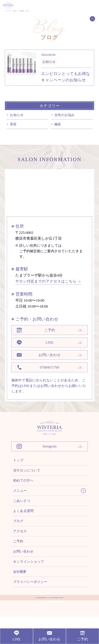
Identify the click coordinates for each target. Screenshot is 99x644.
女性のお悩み (66, 116)
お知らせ (18, 116)
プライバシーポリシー (32, 608)
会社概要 (21, 597)
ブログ (19, 540)
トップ (19, 472)
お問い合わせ (25, 574)
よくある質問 (25, 529)
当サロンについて (29, 483)
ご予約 (19, 563)
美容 (14, 126)
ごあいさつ (23, 517)
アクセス (21, 551)
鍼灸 (59, 126)
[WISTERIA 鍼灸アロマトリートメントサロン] (50, 442)
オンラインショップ (31, 586)
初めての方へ (25, 494)
